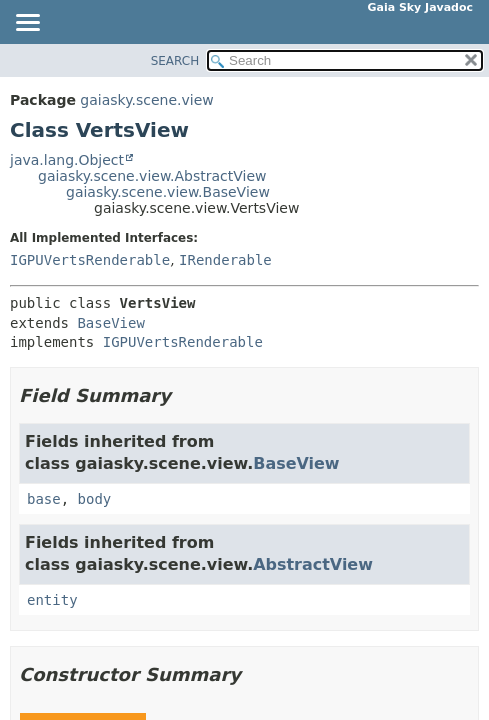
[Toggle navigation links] (27, 24)
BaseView (110, 323)
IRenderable (225, 260)
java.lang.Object (67, 160)
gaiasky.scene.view (146, 100)
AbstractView (313, 564)
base (44, 499)
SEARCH (175, 61)
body (95, 499)
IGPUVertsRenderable (90, 260)
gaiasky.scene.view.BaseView (168, 192)
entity (52, 600)
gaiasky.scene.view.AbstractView (152, 176)
